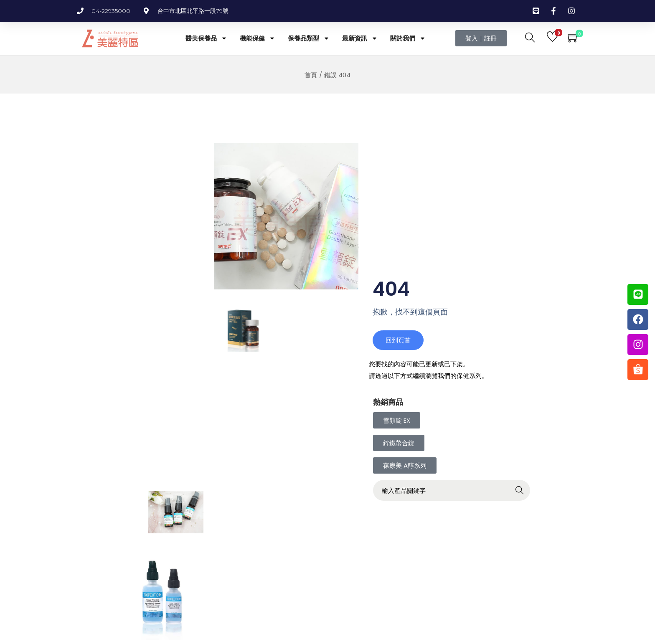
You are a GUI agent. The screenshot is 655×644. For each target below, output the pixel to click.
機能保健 (258, 38)
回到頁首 (399, 346)
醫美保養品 (206, 38)
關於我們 (408, 38)
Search (536, 498)
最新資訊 (360, 38)
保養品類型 (309, 38)
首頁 (311, 75)
